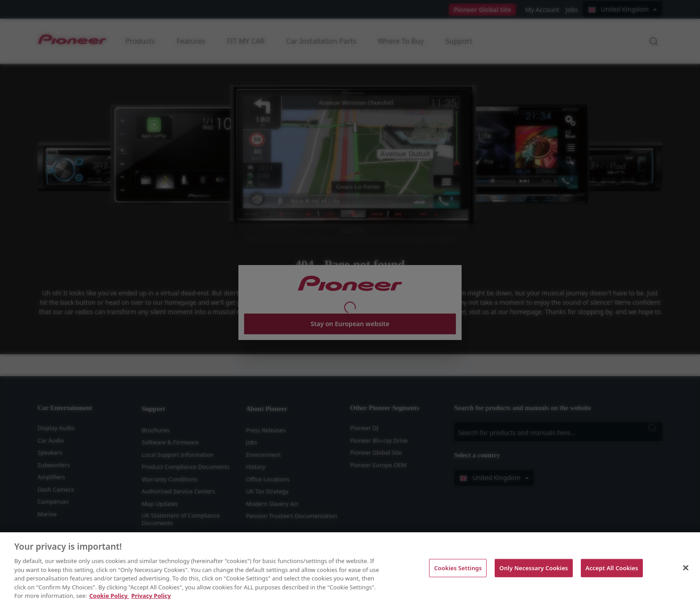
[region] (350, 569)
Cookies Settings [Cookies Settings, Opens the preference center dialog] (458, 568)
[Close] (686, 568)
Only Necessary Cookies (534, 568)
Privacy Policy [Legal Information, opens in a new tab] (151, 596)
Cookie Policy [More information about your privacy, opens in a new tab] (109, 596)
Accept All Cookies (612, 568)
